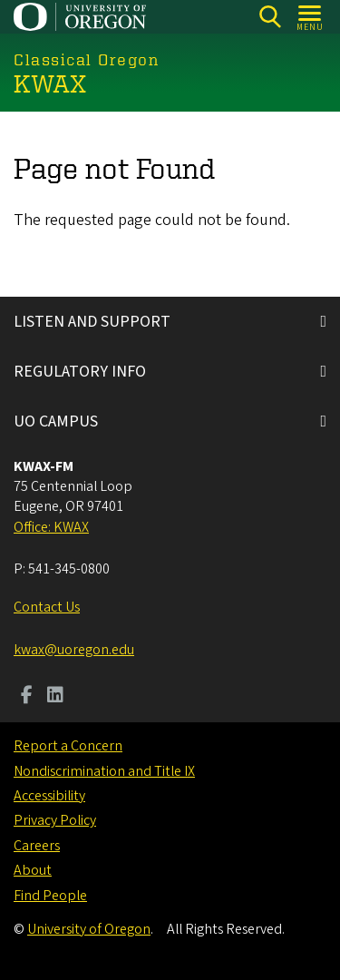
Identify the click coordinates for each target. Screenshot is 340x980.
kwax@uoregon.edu (74, 650)
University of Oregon (89, 929)
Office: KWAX (51, 527)
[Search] (270, 17)
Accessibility (49, 796)
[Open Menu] (311, 17)
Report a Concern (68, 746)
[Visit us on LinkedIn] (55, 697)
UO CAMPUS (56, 421)
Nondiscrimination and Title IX (104, 771)
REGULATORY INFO (80, 372)
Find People (50, 896)
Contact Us (47, 607)
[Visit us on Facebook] (27, 697)
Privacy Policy (55, 820)
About (33, 870)
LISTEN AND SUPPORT (92, 322)
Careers (37, 846)
